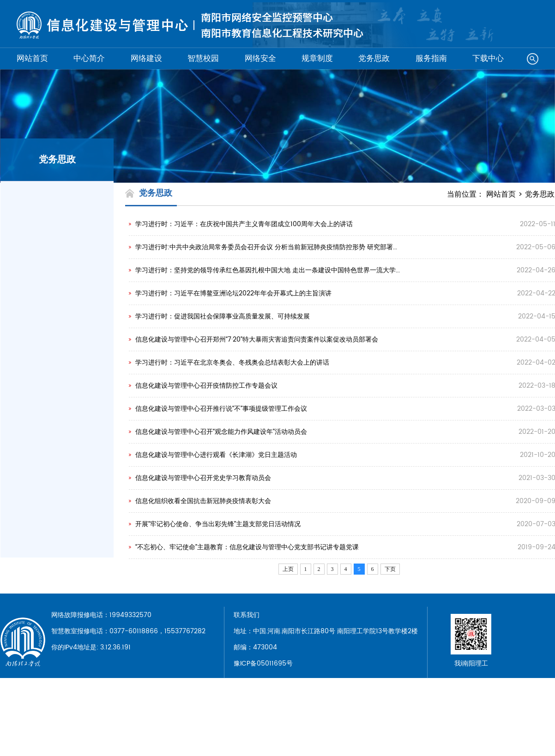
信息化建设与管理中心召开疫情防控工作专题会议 (206, 386)
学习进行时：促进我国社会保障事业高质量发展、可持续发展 (223, 316)
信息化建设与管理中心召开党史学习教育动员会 (203, 478)
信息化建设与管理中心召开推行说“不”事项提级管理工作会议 (221, 409)
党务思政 (540, 194)
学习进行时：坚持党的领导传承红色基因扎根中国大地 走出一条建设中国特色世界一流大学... (268, 270)
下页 (390, 569)
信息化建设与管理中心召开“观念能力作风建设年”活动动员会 (221, 432)
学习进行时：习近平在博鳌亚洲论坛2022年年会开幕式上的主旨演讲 (233, 293)
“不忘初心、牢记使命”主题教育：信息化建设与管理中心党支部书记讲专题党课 (247, 547)
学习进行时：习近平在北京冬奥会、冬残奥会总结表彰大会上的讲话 (232, 363)
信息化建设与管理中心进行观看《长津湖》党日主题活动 (216, 455)
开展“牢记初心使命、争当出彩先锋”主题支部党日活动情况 (218, 524)
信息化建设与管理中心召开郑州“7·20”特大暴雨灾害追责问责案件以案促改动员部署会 (257, 339)
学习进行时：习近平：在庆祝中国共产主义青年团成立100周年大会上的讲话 (244, 224)
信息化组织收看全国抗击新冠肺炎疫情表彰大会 (203, 501)
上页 (288, 569)
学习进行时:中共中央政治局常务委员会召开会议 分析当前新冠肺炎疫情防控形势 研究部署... (266, 247)
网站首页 (501, 194)
